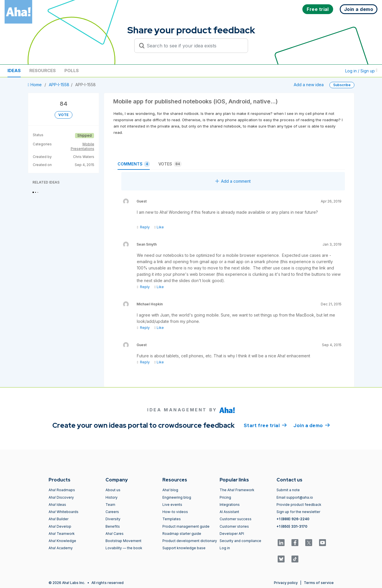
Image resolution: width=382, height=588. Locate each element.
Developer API (232, 534)
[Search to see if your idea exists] (194, 46)
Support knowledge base (184, 548)
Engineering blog (177, 497)
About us (113, 490)
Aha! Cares (115, 534)
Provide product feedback (299, 505)
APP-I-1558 (59, 85)
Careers (112, 512)
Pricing (225, 497)
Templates (172, 519)
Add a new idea (309, 85)
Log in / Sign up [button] (361, 71)
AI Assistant (229, 512)
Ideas (14, 71)
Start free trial (265, 425)
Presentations (82, 149)
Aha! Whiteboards (64, 512)
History (112, 497)
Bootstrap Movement (123, 541)
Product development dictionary (190, 541)
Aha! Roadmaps (62, 490)
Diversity (113, 519)
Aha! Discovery (61, 497)
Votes (170, 164)
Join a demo (312, 425)
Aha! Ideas (57, 505)
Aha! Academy (61, 548)
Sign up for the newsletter (298, 512)
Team (110, 505)
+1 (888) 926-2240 (293, 519)
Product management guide (186, 526)
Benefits (113, 526)
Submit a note (288, 490)
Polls (72, 71)
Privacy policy (286, 583)
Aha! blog (170, 490)
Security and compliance (240, 541)
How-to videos (175, 512)
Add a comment (233, 181)
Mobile (88, 144)
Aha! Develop (60, 526)
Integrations (230, 505)
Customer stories (234, 526)
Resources (43, 71)
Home (35, 85)
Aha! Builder (58, 519)
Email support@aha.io (295, 497)
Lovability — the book (124, 548)
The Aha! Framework (237, 490)
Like (159, 227)
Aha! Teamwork (62, 534)
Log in (225, 548)
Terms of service (319, 583)
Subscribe (342, 85)
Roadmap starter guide (182, 534)
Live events (172, 505)
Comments (134, 164)
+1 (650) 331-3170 (292, 526)
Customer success (236, 519)
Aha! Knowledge (62, 541)
